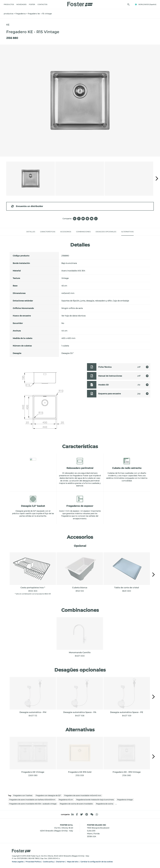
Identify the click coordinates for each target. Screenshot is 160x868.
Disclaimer (60, 862)
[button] (157, 179)
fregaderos (21, 14)
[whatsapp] (97, 814)
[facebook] (77, 814)
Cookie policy (48, 862)
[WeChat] (92, 814)
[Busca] (128, 5)
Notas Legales (18, 862)
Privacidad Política (33, 862)
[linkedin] (72, 814)
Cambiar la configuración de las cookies (96, 862)
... (116, 804)
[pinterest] (87, 814)
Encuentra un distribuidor (27, 206)
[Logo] (80, 3)
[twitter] (82, 814)
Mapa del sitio (73, 862)
